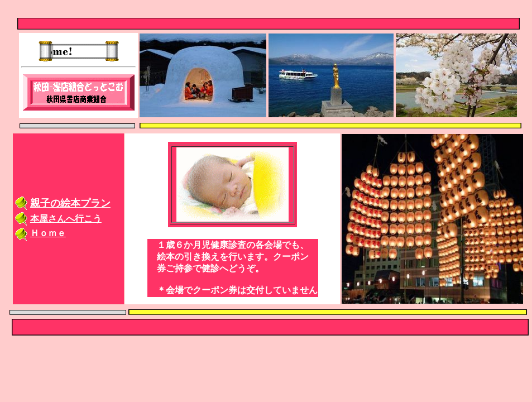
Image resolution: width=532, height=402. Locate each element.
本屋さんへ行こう (66, 219)
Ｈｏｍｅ (48, 233)
